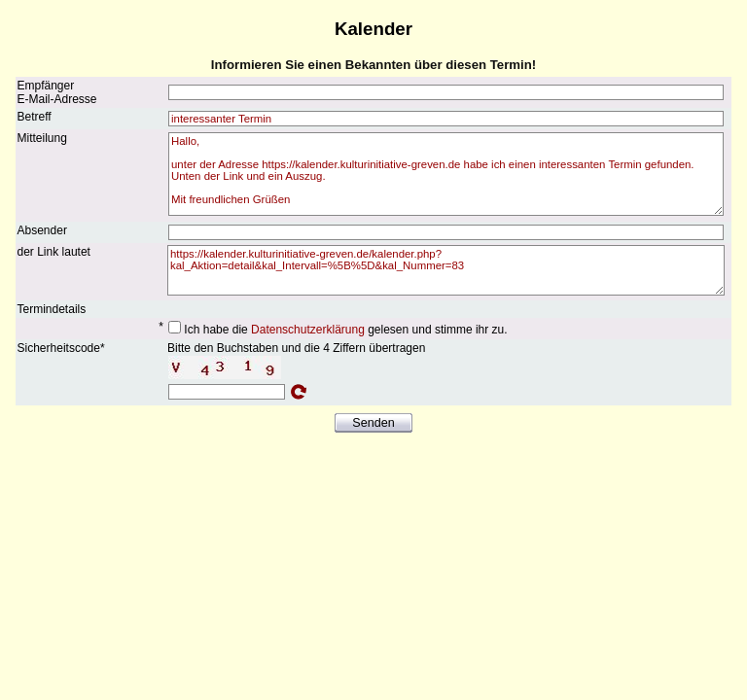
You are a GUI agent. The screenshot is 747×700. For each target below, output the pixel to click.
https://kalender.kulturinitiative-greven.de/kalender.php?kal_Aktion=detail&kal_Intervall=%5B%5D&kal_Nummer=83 (446, 270)
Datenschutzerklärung (308, 330)
